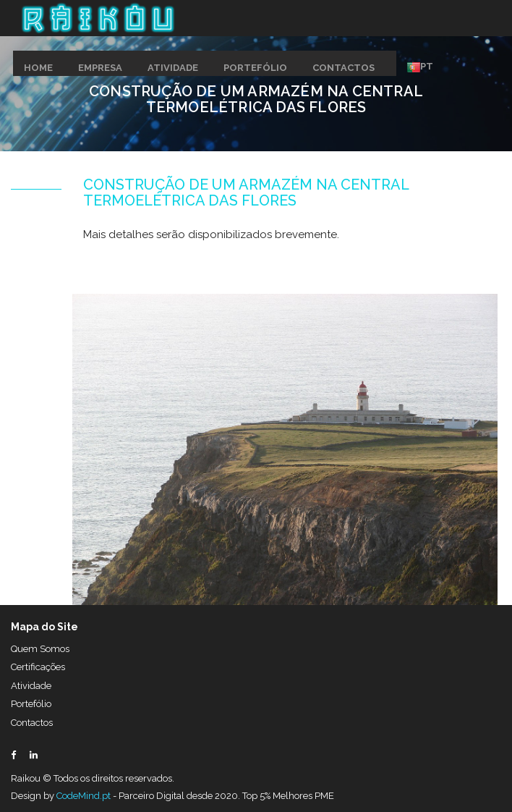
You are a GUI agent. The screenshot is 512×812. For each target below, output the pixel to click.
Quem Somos (40, 649)
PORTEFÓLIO (255, 68)
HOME (38, 68)
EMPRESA (100, 68)
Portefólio (31, 704)
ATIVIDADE (173, 68)
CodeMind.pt (84, 796)
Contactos (32, 723)
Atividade (31, 686)
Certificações (38, 667)
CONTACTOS (344, 68)
